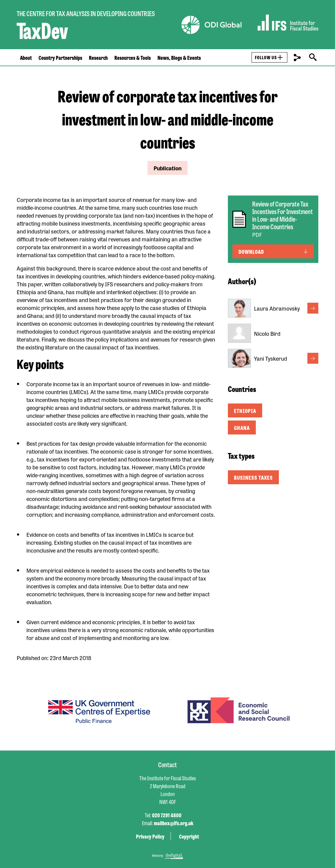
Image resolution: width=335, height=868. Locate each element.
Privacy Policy (150, 836)
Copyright (189, 836)
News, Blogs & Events (179, 57)
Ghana (242, 427)
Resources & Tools (133, 57)
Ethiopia (245, 410)
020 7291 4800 (167, 815)
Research (98, 57)
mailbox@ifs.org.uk (174, 823)
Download (251, 251)
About (26, 57)
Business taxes (253, 477)
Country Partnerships (60, 57)
